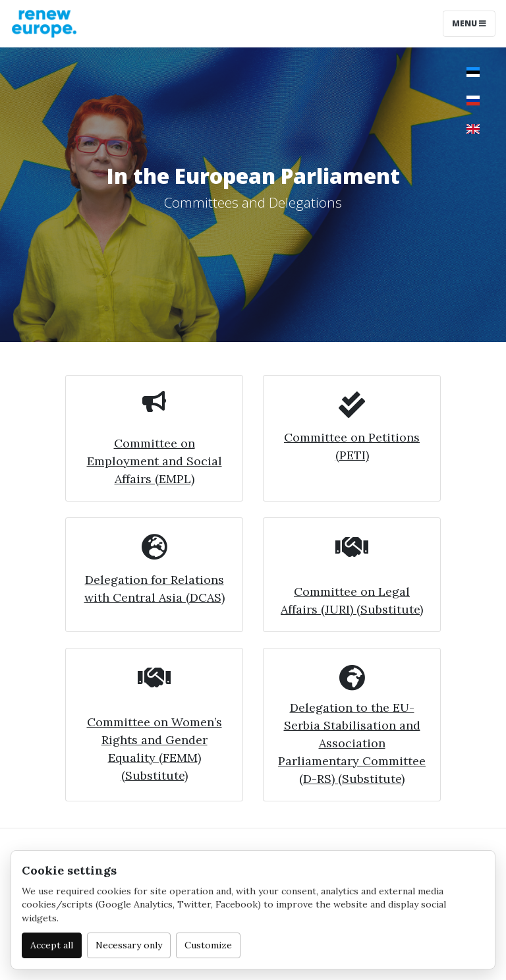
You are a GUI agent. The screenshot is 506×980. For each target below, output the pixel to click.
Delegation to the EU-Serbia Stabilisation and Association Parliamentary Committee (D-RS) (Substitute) (352, 743)
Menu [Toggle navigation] (469, 23)
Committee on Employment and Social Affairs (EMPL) (155, 461)
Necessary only (129, 945)
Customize (208, 945)
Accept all (52, 945)
